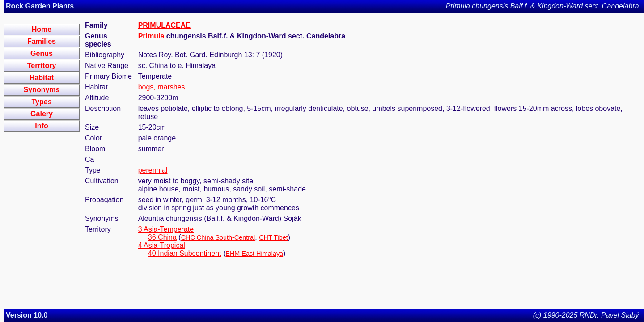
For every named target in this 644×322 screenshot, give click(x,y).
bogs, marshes (162, 87)
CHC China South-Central (218, 237)
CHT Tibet (273, 237)
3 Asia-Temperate (166, 229)
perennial (153, 170)
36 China (162, 237)
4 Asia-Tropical (162, 245)
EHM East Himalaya (254, 254)
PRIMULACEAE (164, 25)
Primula (151, 36)
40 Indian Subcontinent (185, 253)
